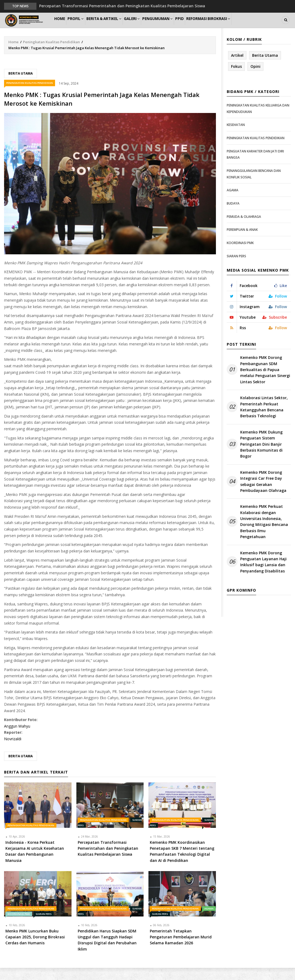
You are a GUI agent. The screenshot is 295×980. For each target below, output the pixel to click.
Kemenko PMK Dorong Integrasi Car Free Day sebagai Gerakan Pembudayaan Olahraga (263, 493)
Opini (255, 79)
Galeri (147, 26)
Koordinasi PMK (19, 926)
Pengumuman (176, 26)
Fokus (236, 79)
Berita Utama (21, 85)
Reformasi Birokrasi (235, 26)
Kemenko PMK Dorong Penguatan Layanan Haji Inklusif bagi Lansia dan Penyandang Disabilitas (263, 574)
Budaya (233, 215)
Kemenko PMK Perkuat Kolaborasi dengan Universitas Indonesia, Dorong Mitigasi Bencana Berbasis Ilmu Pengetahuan (264, 534)
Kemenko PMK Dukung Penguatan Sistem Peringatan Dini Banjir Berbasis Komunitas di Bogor (261, 456)
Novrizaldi (13, 751)
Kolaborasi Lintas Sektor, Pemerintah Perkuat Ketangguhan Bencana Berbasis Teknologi (264, 419)
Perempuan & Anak (242, 242)
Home (62, 26)
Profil (83, 26)
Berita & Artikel (115, 26)
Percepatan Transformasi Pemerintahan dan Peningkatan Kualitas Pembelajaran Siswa (122, 6)
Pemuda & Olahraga (244, 229)
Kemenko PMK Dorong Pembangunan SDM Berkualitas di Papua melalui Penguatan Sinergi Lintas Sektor (265, 382)
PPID (203, 26)
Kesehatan (236, 137)
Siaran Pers (44, 926)
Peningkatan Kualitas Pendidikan (51, 54)
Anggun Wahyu (17, 738)
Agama (209, 920)
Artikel (237, 67)
